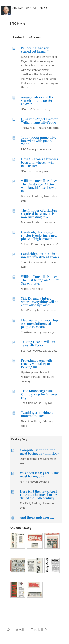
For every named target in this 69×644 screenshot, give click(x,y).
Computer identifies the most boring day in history (39, 452)
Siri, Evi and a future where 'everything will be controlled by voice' (40, 302)
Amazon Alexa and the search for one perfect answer (37, 100)
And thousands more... (37, 517)
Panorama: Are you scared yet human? (35, 50)
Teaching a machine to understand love (38, 414)
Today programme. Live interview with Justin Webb (39, 141)
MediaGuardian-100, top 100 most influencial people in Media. (39, 323)
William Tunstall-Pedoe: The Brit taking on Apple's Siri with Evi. (40, 280)
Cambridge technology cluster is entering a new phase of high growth (39, 235)
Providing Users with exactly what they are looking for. (37, 364)
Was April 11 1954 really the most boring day (39, 475)
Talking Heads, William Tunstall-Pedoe (38, 343)
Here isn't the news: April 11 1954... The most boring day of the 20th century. (39, 495)
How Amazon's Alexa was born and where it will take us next (40, 162)
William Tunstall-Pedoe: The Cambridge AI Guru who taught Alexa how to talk (39, 186)
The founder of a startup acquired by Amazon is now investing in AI (39, 214)
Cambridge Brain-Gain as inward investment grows (40, 255)
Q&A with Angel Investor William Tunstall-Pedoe (39, 121)
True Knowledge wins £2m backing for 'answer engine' (39, 394)
